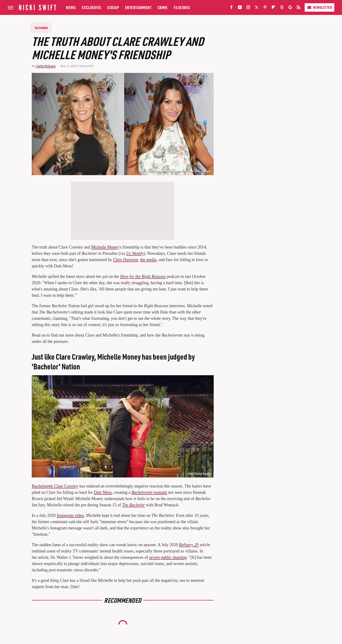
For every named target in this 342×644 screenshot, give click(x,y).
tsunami (149, 492)
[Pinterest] (265, 8)
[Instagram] (248, 8)
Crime (163, 7)
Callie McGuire (46, 66)
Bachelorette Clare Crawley (55, 486)
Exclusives (92, 7)
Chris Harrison (126, 260)
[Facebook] (231, 8)
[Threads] (282, 8)
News (71, 7)
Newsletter (319, 7)
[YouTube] (240, 8)
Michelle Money (105, 247)
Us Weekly (135, 253)
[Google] (290, 8)
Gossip (113, 7)
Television (41, 28)
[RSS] (299, 8)
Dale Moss (103, 492)
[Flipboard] (273, 8)
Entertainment (138, 7)
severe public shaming (168, 557)
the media (148, 260)
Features (182, 7)
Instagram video (70, 515)
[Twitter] (257, 8)
